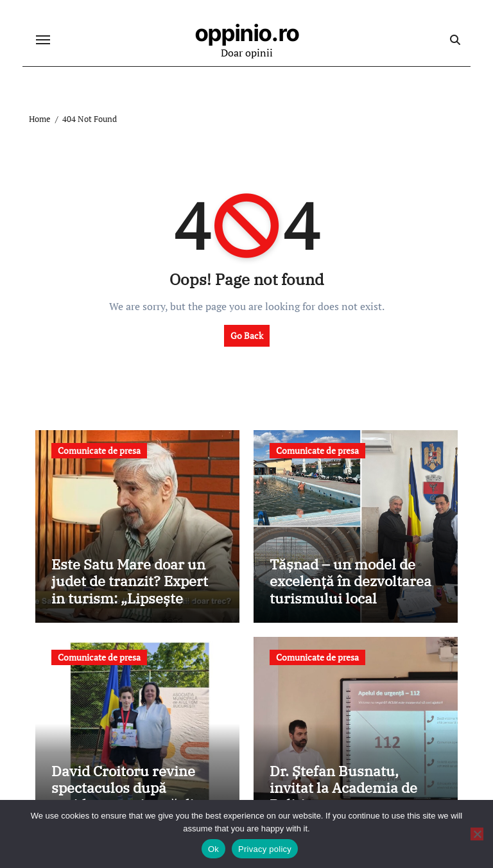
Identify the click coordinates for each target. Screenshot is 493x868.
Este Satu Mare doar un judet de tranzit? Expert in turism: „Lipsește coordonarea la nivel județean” (130, 598)
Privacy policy (265, 849)
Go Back (247, 335)
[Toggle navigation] (43, 40)
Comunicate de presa (99, 450)
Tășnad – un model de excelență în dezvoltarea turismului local (350, 581)
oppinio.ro (247, 33)
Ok (213, 849)
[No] (477, 834)
